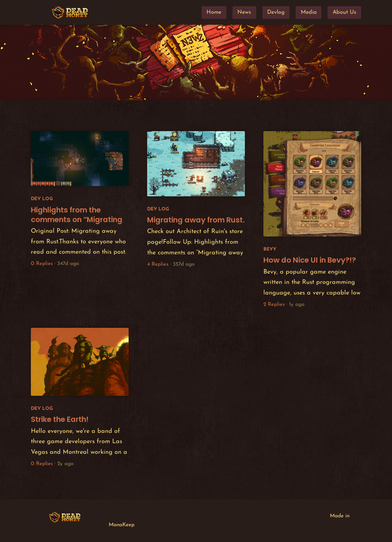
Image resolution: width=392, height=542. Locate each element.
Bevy (270, 249)
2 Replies (274, 305)
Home (214, 12)
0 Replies (42, 264)
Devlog (276, 12)
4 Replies (158, 264)
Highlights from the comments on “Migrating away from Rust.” (77, 220)
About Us (345, 12)
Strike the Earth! (60, 419)
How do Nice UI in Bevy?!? (310, 260)
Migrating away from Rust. (196, 220)
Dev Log (42, 199)
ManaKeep (122, 525)
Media (309, 12)
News (244, 12)
